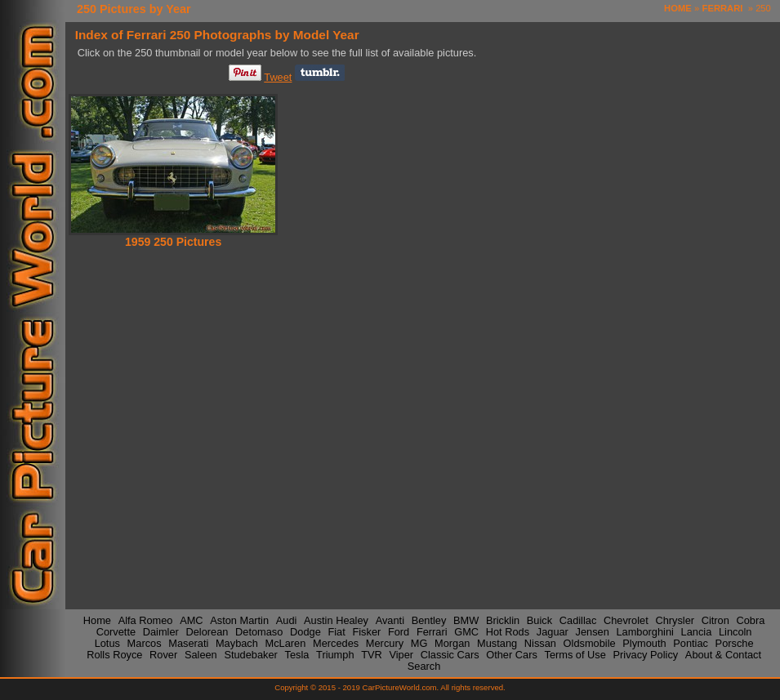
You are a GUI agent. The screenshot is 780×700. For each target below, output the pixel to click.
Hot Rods (508, 631)
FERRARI (723, 8)
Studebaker (250, 655)
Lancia (697, 631)
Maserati (188, 643)
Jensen (593, 631)
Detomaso (259, 631)
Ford (399, 631)
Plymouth (644, 643)
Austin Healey (336, 620)
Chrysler (675, 620)
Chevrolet (626, 620)
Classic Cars (450, 655)
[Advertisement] (287, 376)
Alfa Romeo (146, 620)
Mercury (385, 643)
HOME (678, 8)
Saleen (201, 655)
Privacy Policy (646, 655)
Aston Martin (239, 620)
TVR (372, 655)
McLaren (286, 643)
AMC (191, 620)
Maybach (237, 643)
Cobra (751, 620)
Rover (163, 655)
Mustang (497, 643)
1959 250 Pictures (173, 242)
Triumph (335, 655)
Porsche (735, 643)
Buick (539, 620)
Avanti (390, 620)
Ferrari (432, 631)
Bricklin (503, 620)
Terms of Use (575, 655)
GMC (466, 631)
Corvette (116, 631)
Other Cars (512, 655)
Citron (715, 620)
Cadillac (578, 620)
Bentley (429, 620)
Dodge (305, 631)
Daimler (161, 631)
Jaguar (553, 631)
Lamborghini (644, 631)
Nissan (540, 643)
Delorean (207, 631)
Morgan (452, 643)
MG (419, 643)
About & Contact (723, 655)
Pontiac (691, 643)
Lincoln (735, 631)
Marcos (145, 643)
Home (97, 620)
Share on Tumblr (320, 73)
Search (424, 666)
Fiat (336, 631)
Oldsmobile (590, 643)
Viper (401, 655)
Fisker (366, 631)
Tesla (297, 655)
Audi (287, 620)
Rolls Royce (114, 655)
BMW (466, 620)
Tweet (278, 77)
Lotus (107, 643)
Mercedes (336, 643)
